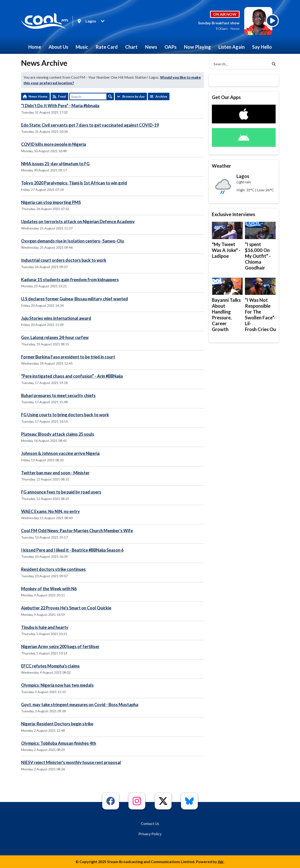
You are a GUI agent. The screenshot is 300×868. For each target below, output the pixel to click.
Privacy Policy (150, 834)
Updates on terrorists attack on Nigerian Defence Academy (78, 222)
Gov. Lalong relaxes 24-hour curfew (55, 337)
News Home (38, 96)
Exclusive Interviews (233, 214)
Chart (131, 47)
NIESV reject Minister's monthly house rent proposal (71, 762)
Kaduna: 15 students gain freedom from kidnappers (70, 280)
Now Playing (197, 47)
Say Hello (262, 47)
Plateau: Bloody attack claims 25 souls (58, 434)
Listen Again (232, 47)
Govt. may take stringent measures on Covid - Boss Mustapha (80, 705)
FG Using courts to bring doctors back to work (65, 415)
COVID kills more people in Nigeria (54, 144)
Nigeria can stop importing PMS (51, 202)
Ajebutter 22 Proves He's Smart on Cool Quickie (66, 608)
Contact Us (150, 823)
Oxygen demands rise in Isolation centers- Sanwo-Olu (73, 241)
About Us (58, 47)
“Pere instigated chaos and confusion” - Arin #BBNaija (72, 376)
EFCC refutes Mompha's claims (50, 666)
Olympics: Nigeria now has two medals (57, 685)
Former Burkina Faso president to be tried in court (68, 357)
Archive (161, 96)
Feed (62, 96)
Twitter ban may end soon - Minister (55, 473)
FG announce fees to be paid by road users (61, 492)
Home (35, 47)
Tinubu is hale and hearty (45, 627)
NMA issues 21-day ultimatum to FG (55, 164)
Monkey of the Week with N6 (49, 589)
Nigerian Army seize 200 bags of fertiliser (60, 646)
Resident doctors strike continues (53, 569)
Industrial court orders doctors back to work (64, 260)
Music (82, 47)
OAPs (171, 47)
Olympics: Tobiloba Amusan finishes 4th (59, 743)
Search (110, 96)
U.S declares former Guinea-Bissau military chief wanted (75, 299)
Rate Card (107, 47)
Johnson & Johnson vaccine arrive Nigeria (60, 453)
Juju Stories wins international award (56, 318)
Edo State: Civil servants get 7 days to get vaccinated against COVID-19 (90, 125)
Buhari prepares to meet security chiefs (58, 395)
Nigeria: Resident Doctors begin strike (57, 724)
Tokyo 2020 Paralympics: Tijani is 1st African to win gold (74, 183)
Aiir (221, 862)
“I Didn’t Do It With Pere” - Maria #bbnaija (60, 106)
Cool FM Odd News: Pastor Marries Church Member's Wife (77, 531)
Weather (221, 166)
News (151, 47)
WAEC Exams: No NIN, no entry (51, 511)
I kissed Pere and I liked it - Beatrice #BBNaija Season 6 (72, 550)
